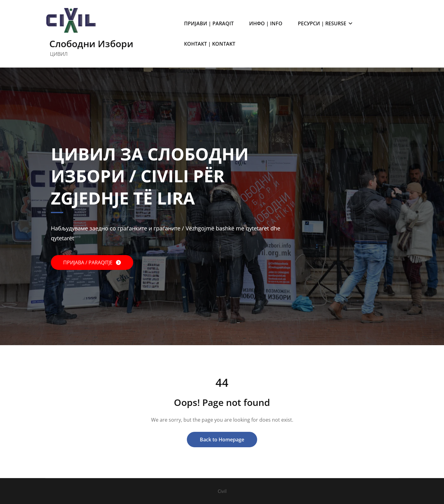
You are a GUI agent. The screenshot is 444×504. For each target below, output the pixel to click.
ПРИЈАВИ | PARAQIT (209, 23)
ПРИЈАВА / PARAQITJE (88, 262)
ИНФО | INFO (266, 23)
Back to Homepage (222, 440)
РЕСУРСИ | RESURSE (325, 23)
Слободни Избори (91, 44)
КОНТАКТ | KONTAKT (210, 44)
